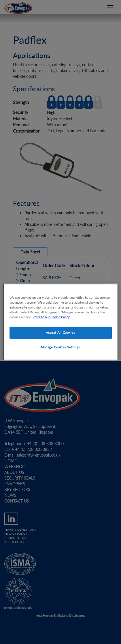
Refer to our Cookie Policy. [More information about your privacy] (52, 317)
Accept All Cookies (60, 333)
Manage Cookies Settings (60, 347)
